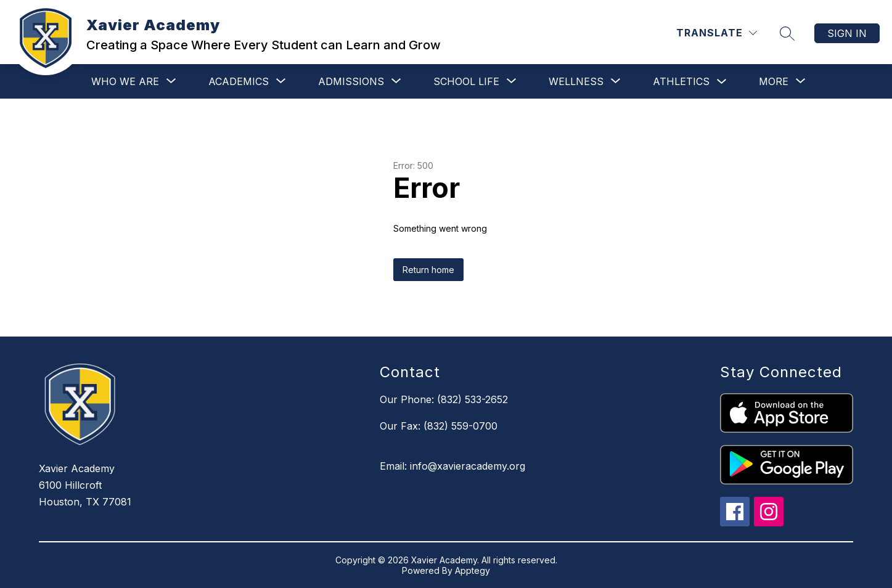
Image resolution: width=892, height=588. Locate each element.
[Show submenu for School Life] (466, 81)
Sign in (847, 33)
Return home (428, 270)
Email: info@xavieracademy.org (452, 466)
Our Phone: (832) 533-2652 (444, 399)
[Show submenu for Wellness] (576, 81)
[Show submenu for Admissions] (351, 81)
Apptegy (473, 570)
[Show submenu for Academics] (239, 81)
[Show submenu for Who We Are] (125, 81)
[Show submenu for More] (774, 81)
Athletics (681, 81)
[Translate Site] (717, 33)
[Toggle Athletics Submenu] (722, 82)
